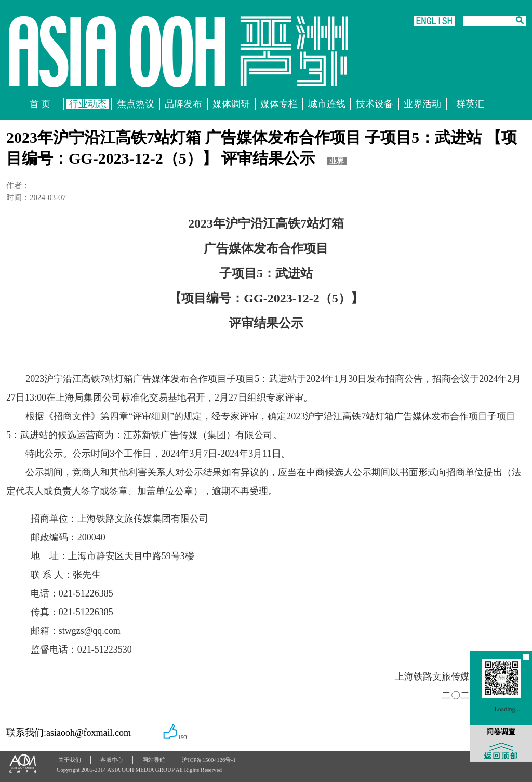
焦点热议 (136, 104)
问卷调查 (501, 732)
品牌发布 (183, 104)
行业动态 (88, 104)
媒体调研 (231, 104)
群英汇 (470, 104)
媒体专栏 (279, 104)
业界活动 (422, 104)
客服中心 (112, 760)
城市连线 (327, 104)
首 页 (40, 104)
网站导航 (154, 760)
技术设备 (375, 104)
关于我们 (70, 760)
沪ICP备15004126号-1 (209, 760)
